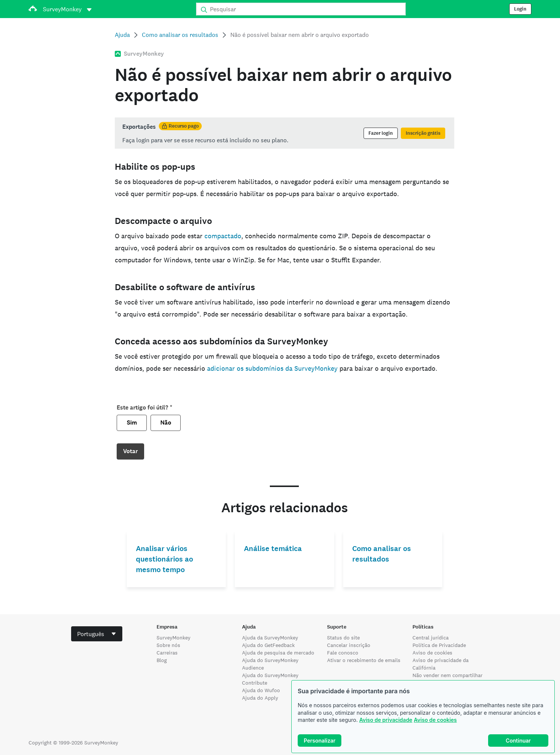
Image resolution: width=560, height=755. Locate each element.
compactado (223, 236)
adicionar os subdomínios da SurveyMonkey (272, 368)
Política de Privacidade (439, 645)
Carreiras (167, 653)
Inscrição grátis (423, 133)
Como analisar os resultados (180, 35)
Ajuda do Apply (260, 698)
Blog (162, 660)
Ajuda (122, 35)
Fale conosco (343, 653)
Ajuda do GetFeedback (268, 645)
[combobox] (97, 634)
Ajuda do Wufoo (261, 690)
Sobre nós (168, 645)
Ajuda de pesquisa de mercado (278, 653)
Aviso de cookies (435, 720)
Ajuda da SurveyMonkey (270, 638)
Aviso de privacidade (386, 720)
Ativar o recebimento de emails (364, 660)
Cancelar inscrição (349, 645)
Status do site (343, 638)
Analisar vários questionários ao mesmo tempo (164, 559)
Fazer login (381, 133)
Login (520, 9)
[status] (284, 133)
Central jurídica (431, 638)
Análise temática (273, 549)
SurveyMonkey (173, 638)
